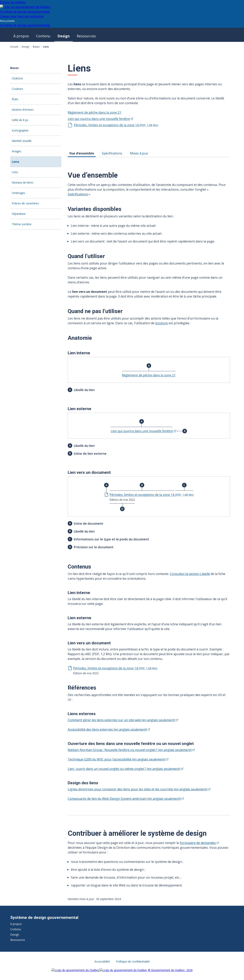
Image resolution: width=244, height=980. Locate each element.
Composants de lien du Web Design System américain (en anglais (126, 799)
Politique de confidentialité (133, 961)
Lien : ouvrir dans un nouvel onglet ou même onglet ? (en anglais (125, 769)
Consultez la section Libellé (190, 574)
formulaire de (199, 843)
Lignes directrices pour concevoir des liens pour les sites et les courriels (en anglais (139, 789)
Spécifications (78, 194)
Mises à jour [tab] (139, 153)
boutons (162, 323)
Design (64, 36)
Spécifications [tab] (112, 153)
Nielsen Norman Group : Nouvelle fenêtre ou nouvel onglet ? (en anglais (131, 750)
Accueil (14, 47)
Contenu (43, 36)
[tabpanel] (151, 486)
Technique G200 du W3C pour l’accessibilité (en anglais (118, 759)
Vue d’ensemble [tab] (82, 153)
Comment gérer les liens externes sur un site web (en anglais (123, 720)
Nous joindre (7, 21)
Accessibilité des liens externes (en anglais (109, 729)
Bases (36, 47)
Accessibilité (102, 961)
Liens (22, 163)
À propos (21, 36)
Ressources (86, 36)
